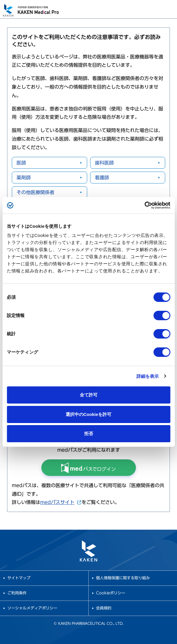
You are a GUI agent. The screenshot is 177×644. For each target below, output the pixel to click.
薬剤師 (24, 178)
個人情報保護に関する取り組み (123, 578)
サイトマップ (19, 578)
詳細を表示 (148, 376)
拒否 (89, 434)
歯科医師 (104, 163)
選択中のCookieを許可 (88, 414)
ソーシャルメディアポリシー (32, 608)
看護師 (102, 178)
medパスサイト (61, 502)
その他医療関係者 (35, 192)
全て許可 (89, 395)
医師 (21, 163)
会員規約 (104, 608)
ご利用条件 (17, 593)
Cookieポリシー (111, 593)
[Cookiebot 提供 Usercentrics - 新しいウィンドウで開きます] (144, 205)
